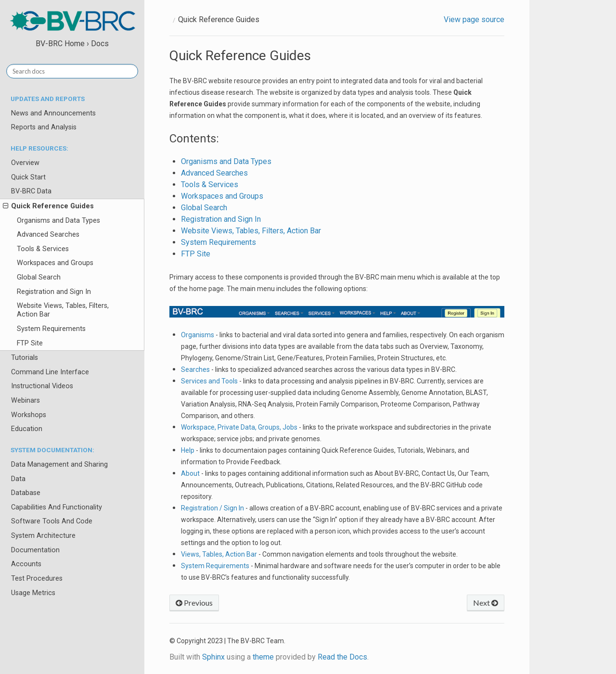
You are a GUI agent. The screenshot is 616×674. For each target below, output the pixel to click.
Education (27, 429)
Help (188, 450)
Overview (25, 163)
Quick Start (28, 177)
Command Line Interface (50, 372)
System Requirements (51, 329)
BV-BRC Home (60, 44)
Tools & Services (43, 249)
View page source (474, 19)
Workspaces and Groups (55, 263)
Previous (194, 603)
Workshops (29, 415)
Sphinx (213, 657)
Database (26, 493)
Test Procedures (37, 579)
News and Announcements (53, 113)
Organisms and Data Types (58, 221)
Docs (100, 44)
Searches (195, 369)
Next (486, 603)
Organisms (198, 335)
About (190, 473)
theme (263, 657)
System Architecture (43, 536)
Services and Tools (209, 381)
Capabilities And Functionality (57, 507)
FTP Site (30, 343)
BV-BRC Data (31, 191)
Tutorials (25, 358)
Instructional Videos (42, 386)
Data (18, 479)
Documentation (35, 550)
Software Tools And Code (52, 521)
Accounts (26, 564)
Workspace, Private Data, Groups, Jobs (239, 427)
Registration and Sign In (54, 292)
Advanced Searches (48, 235)
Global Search (39, 277)
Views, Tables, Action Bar (219, 554)
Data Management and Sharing (59, 464)
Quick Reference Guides (48, 206)
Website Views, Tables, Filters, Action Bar (63, 310)
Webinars (26, 401)
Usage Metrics (33, 593)
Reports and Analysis (44, 127)
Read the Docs (342, 657)
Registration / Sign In (212, 508)
